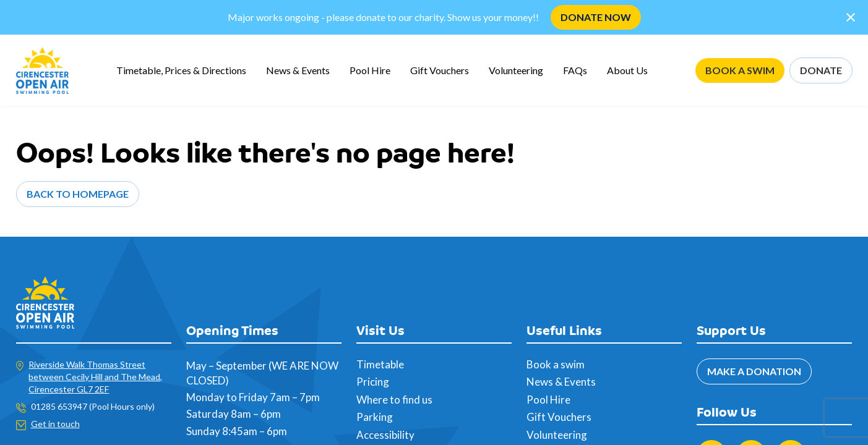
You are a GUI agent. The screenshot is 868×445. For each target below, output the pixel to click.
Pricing (373, 382)
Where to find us (394, 400)
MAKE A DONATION (754, 371)
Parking (375, 417)
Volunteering (516, 70)
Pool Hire (370, 70)
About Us (627, 70)
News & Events (298, 70)
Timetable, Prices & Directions (181, 70)
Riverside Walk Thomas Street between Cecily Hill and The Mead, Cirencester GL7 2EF (95, 377)
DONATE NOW (596, 17)
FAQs (575, 70)
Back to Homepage (78, 194)
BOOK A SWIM (740, 70)
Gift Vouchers (440, 70)
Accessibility (385, 435)
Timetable (380, 364)
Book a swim (556, 364)
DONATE (821, 70)
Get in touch (55, 424)
